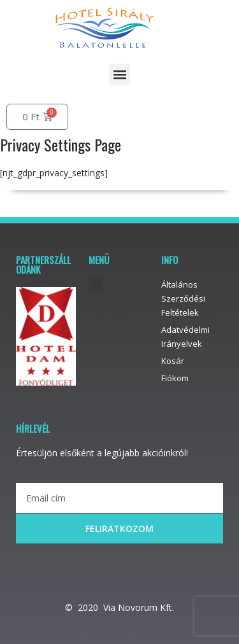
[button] (119, 74)
